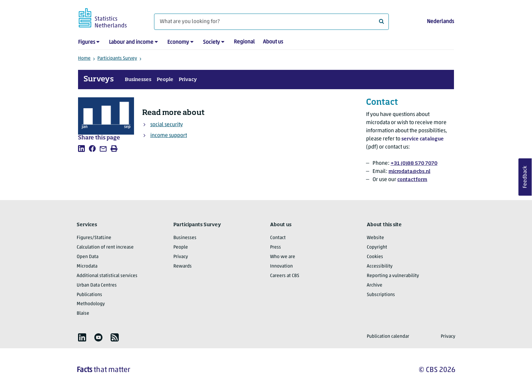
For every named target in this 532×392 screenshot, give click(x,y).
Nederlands (440, 22)
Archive (375, 285)
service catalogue (423, 139)
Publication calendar (388, 337)
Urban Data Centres (97, 285)
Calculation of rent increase (105, 247)
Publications (89, 295)
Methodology (91, 304)
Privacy (188, 80)
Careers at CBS (285, 276)
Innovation (281, 266)
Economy (178, 42)
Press (275, 247)
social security (167, 125)
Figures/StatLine (94, 238)
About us (273, 42)
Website (375, 238)
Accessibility (380, 266)
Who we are (283, 257)
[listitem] (81, 149)
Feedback (525, 177)
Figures (87, 42)
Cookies (375, 257)
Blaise (83, 313)
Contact (278, 238)
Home (84, 58)
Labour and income (131, 42)
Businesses (138, 80)
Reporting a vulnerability (393, 276)
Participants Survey (117, 58)
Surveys (99, 79)
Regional (244, 42)
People (165, 80)
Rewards (183, 266)
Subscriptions (381, 295)
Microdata (87, 266)
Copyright (377, 247)
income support (169, 136)
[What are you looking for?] (271, 22)
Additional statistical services (107, 276)
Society (211, 42)
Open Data (88, 257)
